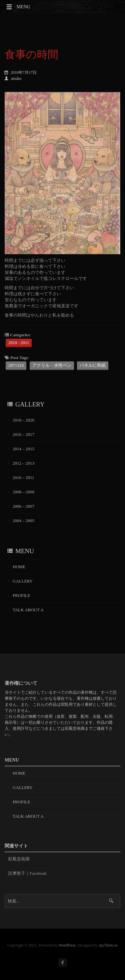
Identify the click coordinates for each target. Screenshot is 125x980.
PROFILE (21, 595)
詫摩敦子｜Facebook (27, 873)
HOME (19, 567)
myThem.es (108, 945)
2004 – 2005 (23, 521)
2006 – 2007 (23, 506)
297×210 (16, 365)
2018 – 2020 (23, 420)
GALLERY (23, 581)
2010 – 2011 (23, 477)
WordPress (67, 945)
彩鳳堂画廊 (19, 859)
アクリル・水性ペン (52, 365)
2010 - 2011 (19, 343)
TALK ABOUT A (28, 610)
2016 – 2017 (23, 434)
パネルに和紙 (93, 365)
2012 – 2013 (23, 463)
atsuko (13, 78)
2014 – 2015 (23, 449)
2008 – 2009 (23, 492)
